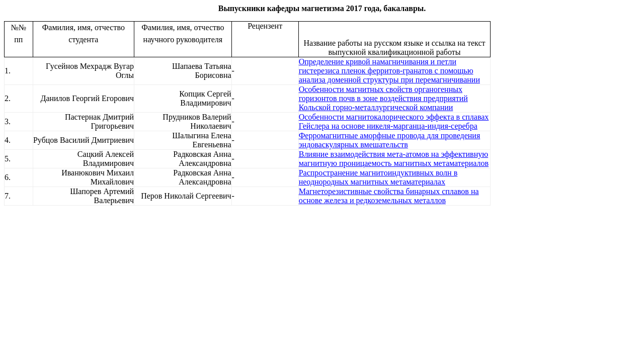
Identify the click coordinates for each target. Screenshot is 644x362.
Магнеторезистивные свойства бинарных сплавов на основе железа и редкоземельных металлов (389, 196)
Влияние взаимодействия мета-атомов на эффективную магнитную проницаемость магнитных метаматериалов (394, 159)
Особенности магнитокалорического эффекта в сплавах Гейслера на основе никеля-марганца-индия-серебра (394, 121)
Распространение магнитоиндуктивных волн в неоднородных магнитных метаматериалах (378, 177)
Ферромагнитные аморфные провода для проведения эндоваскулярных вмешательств (390, 140)
